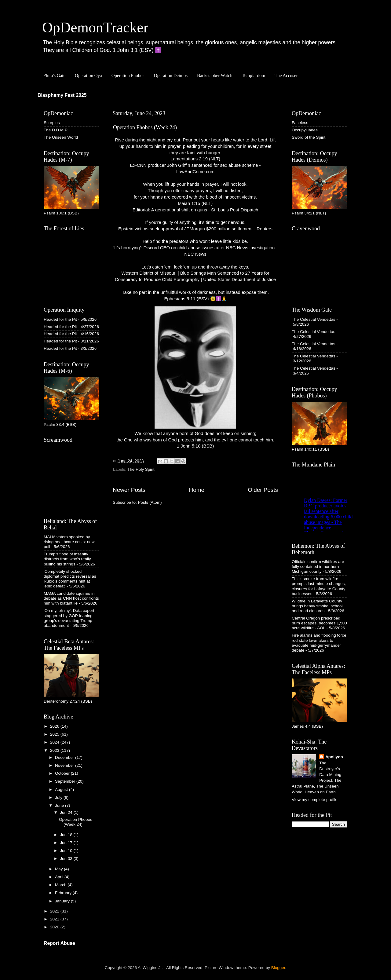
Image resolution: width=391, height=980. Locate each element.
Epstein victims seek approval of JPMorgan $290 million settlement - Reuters (195, 229)
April (60, 877)
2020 (55, 927)
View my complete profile (315, 800)
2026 (55, 726)
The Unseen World (61, 137)
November (65, 765)
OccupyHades (305, 130)
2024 (55, 742)
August (62, 790)
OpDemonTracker (95, 27)
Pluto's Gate (54, 75)
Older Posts (263, 490)
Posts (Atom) (150, 502)
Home (197, 490)
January (63, 901)
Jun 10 (67, 851)
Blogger (278, 968)
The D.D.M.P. (56, 130)
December (65, 757)
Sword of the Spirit (309, 137)
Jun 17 (67, 843)
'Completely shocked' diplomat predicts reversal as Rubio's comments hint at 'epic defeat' (70, 579)
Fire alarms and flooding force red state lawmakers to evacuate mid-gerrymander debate (319, 643)
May (59, 869)
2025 (55, 734)
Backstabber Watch (215, 75)
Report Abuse (59, 943)
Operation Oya (88, 75)
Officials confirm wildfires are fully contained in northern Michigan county (318, 567)
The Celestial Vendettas (314, 319)
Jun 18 (67, 835)
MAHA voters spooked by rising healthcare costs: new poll (69, 542)
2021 (55, 919)
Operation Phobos (128, 75)
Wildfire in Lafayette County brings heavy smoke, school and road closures (317, 606)
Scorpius (52, 123)
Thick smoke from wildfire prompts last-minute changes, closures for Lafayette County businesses (319, 586)
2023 (55, 750)
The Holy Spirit (141, 469)
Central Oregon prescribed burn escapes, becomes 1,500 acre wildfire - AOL (319, 623)
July (59, 797)
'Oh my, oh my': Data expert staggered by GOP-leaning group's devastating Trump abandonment (69, 618)
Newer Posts (129, 490)
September (66, 781)
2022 (55, 911)
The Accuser (286, 75)
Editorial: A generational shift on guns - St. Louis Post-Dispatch (195, 210)
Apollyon (334, 757)
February (64, 893)
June (60, 805)
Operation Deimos (171, 75)
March (61, 885)
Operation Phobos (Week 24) (145, 127)
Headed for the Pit (60, 319)
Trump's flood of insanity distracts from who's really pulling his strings (67, 559)
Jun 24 (67, 812)
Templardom (254, 75)
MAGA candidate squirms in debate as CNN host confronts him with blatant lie (71, 598)
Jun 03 (67, 859)
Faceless (300, 123)
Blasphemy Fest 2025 (62, 95)
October (63, 773)
